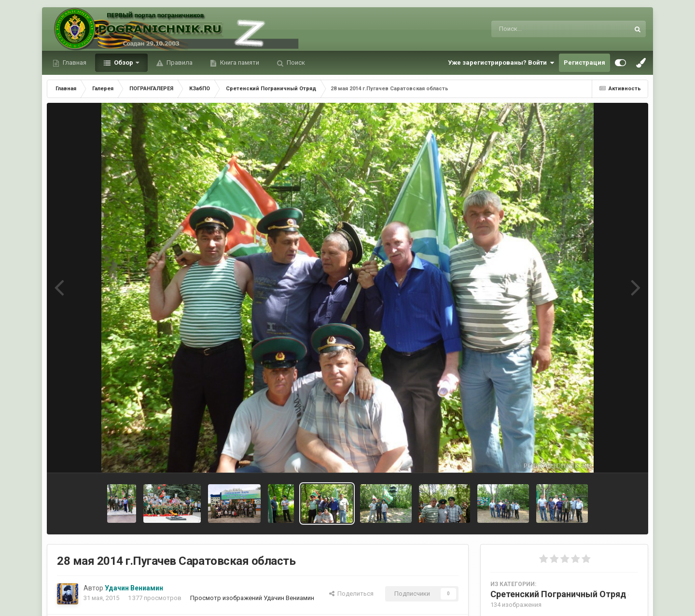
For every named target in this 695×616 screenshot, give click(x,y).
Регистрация (584, 63)
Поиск (295, 63)
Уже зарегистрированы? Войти (501, 63)
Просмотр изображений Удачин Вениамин (252, 598)
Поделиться (351, 594)
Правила (179, 63)
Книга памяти (239, 63)
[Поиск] (542, 29)
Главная (74, 63)
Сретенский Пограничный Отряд (558, 594)
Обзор (124, 63)
